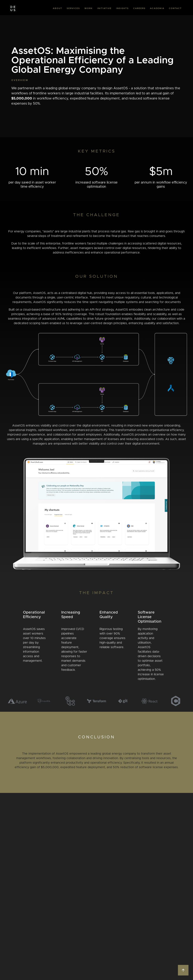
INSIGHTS (122, 8)
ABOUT (57, 8)
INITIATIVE (104, 8)
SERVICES (73, 8)
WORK (89, 8)
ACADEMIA (157, 8)
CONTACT (175, 8)
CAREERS (139, 8)
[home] (13, 8)
